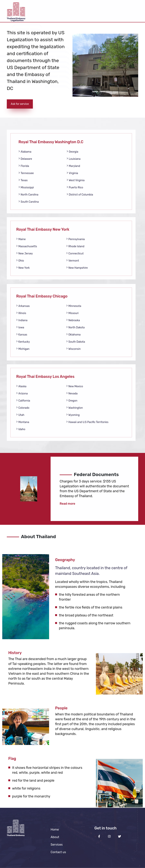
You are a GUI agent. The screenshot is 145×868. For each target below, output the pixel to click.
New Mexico (75, 386)
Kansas (22, 334)
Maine (21, 239)
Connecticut (75, 253)
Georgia (72, 152)
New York (23, 268)
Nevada (72, 393)
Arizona (22, 393)
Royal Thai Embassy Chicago (42, 296)
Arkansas (23, 306)
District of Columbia (80, 194)
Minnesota (74, 306)
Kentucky (23, 342)
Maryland (73, 166)
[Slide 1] (95, 92)
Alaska (21, 386)
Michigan (23, 349)
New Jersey (24, 253)
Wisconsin (73, 349)
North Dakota (75, 327)
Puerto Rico (75, 187)
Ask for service (20, 104)
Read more (67, 504)
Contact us (58, 852)
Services (57, 845)
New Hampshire (77, 268)
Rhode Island (75, 246)
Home (55, 830)
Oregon (72, 401)
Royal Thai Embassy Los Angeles (45, 377)
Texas (23, 180)
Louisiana (74, 159)
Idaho (21, 429)
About (55, 837)
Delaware (25, 159)
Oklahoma (73, 334)
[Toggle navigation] (133, 11)
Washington (75, 408)
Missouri (72, 313)
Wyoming (73, 415)
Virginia (72, 173)
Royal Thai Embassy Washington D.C (51, 142)
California (23, 401)
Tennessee (26, 173)
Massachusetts (27, 246)
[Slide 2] (102, 92)
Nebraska (73, 320)
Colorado (23, 408)
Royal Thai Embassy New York (43, 229)
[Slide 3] (109, 92)
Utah (20, 415)
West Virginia (76, 180)
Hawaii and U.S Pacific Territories (87, 422)
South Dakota (76, 342)
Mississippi (26, 187)
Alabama (25, 152)
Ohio (20, 261)
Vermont (73, 261)
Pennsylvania (76, 239)
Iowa (20, 327)
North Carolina (28, 194)
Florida (24, 166)
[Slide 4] (116, 92)
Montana (23, 422)
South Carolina (29, 202)
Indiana (22, 320)
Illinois (21, 313)
